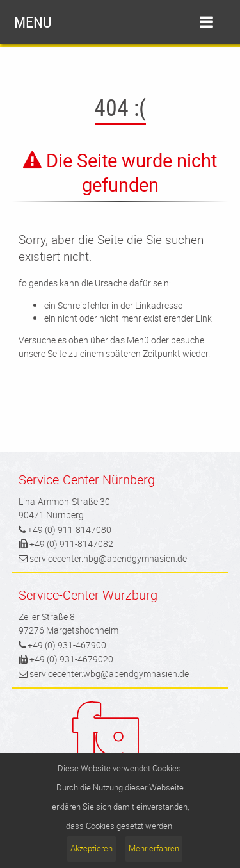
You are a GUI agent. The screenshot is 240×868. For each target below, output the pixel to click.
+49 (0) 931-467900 (67, 645)
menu (114, 21)
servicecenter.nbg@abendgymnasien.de (108, 558)
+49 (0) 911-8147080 (69, 529)
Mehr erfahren (154, 848)
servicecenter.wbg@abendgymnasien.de (109, 674)
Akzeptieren (92, 848)
